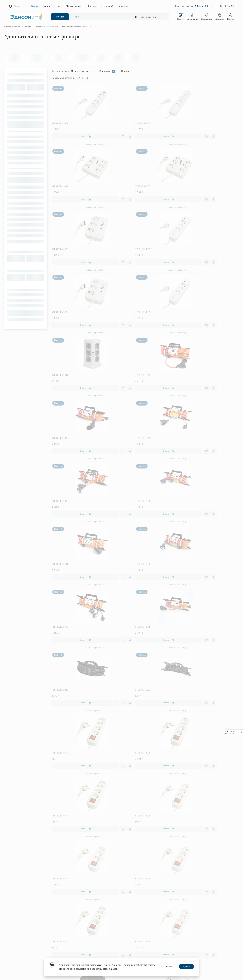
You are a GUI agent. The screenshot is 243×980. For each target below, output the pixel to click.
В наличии (110, 78)
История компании (132, 930)
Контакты (123, 6)
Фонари (68, 944)
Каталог (35, 6)
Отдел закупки (190, 947)
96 (93, 85)
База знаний (107, 6)
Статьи (186, 916)
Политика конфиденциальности (138, 943)
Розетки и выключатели (75, 926)
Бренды (92, 6)
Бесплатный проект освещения (138, 891)
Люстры (68, 891)
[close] (241, 732)
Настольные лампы (73, 904)
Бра (66, 900)
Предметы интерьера (74, 940)
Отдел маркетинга (191, 951)
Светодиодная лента (74, 935)
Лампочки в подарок (133, 886)
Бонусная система (132, 895)
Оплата (186, 891)
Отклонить (170, 966)
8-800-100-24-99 (225, 6)
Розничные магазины (193, 938)
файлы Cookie (112, 965)
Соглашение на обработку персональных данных (146, 939)
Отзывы (127, 912)
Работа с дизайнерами (134, 921)
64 (89, 85)
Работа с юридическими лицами (139, 916)
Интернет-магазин (191, 942)
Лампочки (69, 949)
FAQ (185, 886)
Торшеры (69, 908)
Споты (68, 917)
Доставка (187, 895)
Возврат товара (190, 900)
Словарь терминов (191, 921)
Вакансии (128, 934)
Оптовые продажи (191, 955)
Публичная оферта (132, 955)
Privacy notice (232, 732)
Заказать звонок (13, 895)
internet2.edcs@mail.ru (16, 905)
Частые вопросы (75, 6)
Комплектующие (72, 953)
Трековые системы (73, 913)
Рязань (17, 6)
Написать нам (12, 909)
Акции (48, 6)
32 (84, 85)
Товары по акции (72, 886)
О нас (59, 6)
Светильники (71, 895)
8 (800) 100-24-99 (13, 890)
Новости (128, 925)
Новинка (131, 78)
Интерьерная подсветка (75, 931)
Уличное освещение (74, 922)
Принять (186, 966)
